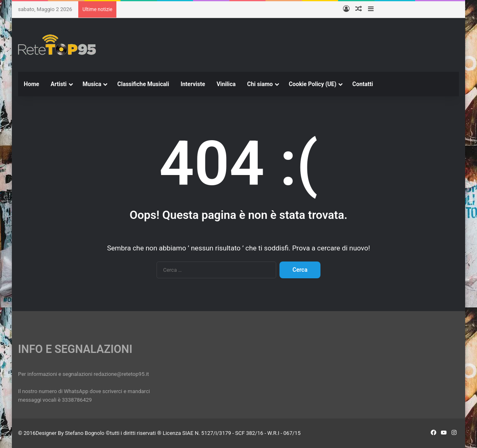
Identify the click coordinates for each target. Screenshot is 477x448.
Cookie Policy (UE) (313, 84)
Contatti (363, 84)
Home (31, 84)
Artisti (59, 84)
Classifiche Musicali (143, 84)
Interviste (193, 84)
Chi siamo (260, 84)
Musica (92, 84)
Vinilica (226, 84)
